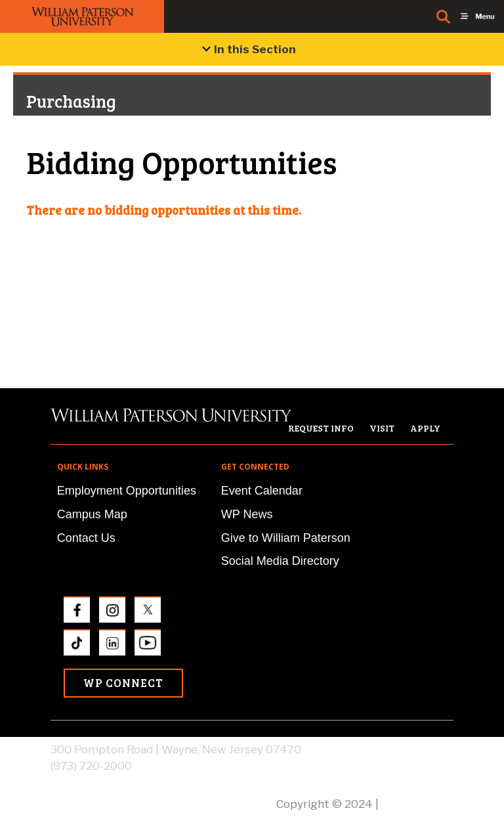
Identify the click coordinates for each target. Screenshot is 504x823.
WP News (247, 514)
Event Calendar (262, 491)
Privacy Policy (417, 804)
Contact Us (86, 538)
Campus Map (92, 514)
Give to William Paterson (286, 538)
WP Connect (123, 683)
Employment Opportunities (127, 491)
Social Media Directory (280, 561)
